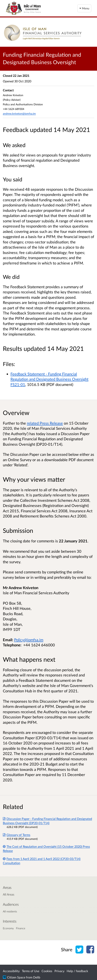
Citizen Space (16, 977)
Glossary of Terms (17, 835)
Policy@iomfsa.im (29, 640)
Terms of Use (31, 971)
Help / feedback (77, 971)
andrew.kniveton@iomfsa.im (19, 113)
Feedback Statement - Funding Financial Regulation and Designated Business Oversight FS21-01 (49, 379)
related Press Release (45, 423)
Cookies (47, 971)
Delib (37, 977)
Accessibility (11, 971)
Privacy (59, 971)
